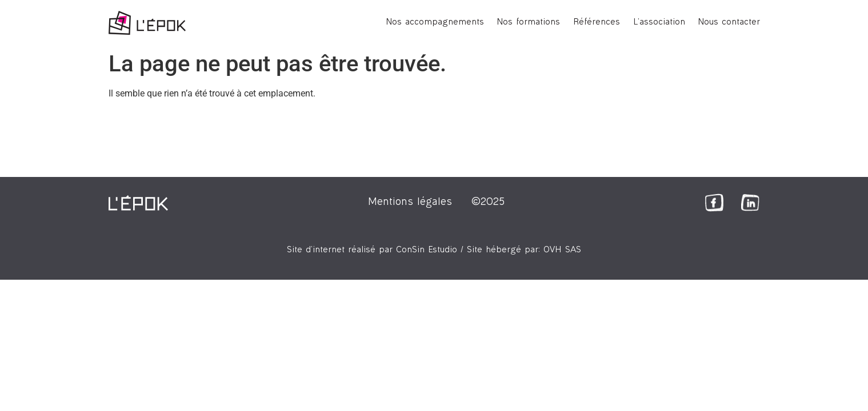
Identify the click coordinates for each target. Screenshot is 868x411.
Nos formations (529, 23)
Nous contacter (729, 23)
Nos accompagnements (435, 23)
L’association (659, 23)
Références (597, 23)
